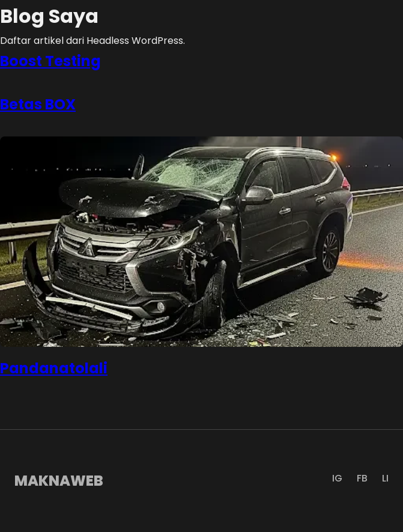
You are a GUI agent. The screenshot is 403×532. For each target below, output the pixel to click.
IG (337, 478)
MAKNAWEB (59, 481)
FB (362, 478)
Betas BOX (38, 104)
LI (385, 478)
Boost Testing (50, 61)
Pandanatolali (54, 368)
